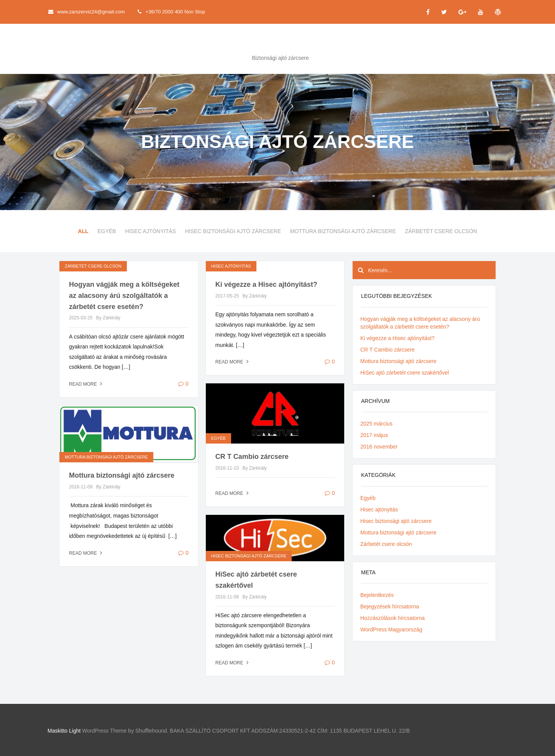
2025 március (376, 424)
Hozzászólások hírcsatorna (392, 618)
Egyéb (107, 231)
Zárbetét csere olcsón (441, 231)
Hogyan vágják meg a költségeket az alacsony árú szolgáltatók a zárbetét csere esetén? (124, 296)
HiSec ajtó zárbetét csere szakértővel (405, 373)
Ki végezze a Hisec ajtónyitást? (266, 284)
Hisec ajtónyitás (151, 231)
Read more (86, 384)
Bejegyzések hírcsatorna (390, 606)
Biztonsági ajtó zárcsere (280, 58)
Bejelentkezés (377, 595)
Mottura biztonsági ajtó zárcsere (343, 231)
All (83, 231)
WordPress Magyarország (391, 629)
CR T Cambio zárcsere (252, 457)
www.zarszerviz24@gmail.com (86, 12)
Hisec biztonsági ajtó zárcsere (233, 231)
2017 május (374, 435)
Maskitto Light (64, 731)
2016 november (379, 447)
